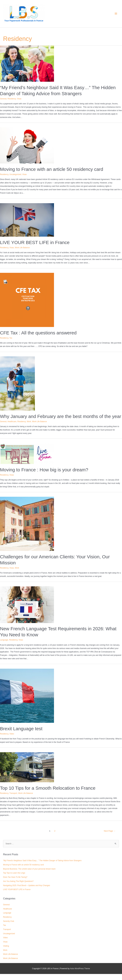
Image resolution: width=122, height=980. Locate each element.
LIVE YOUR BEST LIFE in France (35, 242)
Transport (13, 793)
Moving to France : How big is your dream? (44, 470)
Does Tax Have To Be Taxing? (15, 877)
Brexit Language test (21, 729)
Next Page (110, 831)
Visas (19, 99)
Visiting (6, 946)
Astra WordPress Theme (80, 969)
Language (4, 640)
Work (29, 422)
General (3, 99)
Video (12, 734)
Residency (12, 99)
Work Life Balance (22, 248)
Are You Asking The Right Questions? (18, 881)
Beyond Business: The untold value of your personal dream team (29, 869)
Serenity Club (9, 921)
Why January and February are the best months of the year (61, 416)
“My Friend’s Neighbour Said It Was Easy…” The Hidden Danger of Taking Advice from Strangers (42, 861)
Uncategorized (15, 174)
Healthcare (12, 422)
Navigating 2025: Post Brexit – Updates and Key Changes (27, 885)
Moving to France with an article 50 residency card (52, 169)
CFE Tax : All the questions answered (38, 333)
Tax (11, 338)
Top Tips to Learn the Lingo (14, 873)
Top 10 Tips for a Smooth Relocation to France (48, 788)
